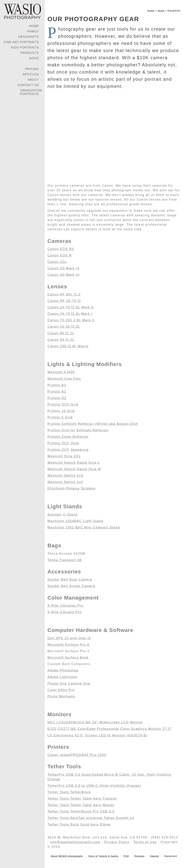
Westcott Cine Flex (64, 379)
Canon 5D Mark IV (64, 268)
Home (34, 26)
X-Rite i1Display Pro (65, 606)
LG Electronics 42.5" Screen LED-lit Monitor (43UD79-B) (97, 735)
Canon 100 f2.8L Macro (68, 346)
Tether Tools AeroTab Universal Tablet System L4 (91, 818)
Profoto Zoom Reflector (68, 437)
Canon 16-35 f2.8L (64, 327)
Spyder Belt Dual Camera (70, 580)
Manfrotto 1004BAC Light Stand (75, 521)
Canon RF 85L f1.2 (64, 294)
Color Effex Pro (61, 690)
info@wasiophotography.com (75, 842)
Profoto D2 (57, 398)
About (33, 80)
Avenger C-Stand (62, 515)
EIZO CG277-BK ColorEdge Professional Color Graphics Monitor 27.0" (110, 729)
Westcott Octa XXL (64, 456)
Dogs (34, 58)
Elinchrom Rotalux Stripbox (72, 488)
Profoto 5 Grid (60, 417)
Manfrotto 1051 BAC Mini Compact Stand (84, 527)
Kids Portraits (25, 48)
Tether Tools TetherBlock (69, 792)
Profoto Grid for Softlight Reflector (78, 430)
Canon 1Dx (57, 262)
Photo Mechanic (62, 696)
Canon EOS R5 (61, 249)
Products (30, 53)
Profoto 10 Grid (61, 411)
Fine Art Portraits (21, 42)
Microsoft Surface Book (68, 658)
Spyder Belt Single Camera (71, 586)
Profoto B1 (57, 385)
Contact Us (28, 85)
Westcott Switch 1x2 (65, 482)
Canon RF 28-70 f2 (64, 301)
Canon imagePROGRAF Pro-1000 (77, 755)
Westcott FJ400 (61, 372)
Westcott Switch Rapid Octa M (74, 469)
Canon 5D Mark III (64, 275)
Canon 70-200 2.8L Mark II (71, 320)
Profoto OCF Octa (63, 443)
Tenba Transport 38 (65, 560)
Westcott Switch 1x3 (65, 476)
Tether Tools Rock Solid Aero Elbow (79, 825)
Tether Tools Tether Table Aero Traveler (82, 799)
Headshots (29, 37)
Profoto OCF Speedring (68, 450)
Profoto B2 (57, 392)
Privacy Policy (117, 842)
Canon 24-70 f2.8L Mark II (71, 307)
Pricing (32, 69)
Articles (31, 74)
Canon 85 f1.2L (61, 333)
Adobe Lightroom (62, 677)
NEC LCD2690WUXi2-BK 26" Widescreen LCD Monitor (95, 722)
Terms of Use (145, 842)
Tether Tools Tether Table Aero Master (81, 805)
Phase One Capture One (69, 683)
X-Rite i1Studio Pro (65, 612)
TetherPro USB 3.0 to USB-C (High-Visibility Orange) (94, 786)
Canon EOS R (60, 255)
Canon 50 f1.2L (61, 340)
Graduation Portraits (31, 92)
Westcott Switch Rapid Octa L (74, 463)
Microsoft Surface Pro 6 (68, 645)
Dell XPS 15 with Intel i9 (69, 638)
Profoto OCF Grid (63, 404)
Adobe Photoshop (63, 670)
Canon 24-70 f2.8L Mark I (70, 314)
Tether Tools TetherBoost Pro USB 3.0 (81, 811)
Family (33, 31)
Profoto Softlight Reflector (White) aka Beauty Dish (93, 424)
